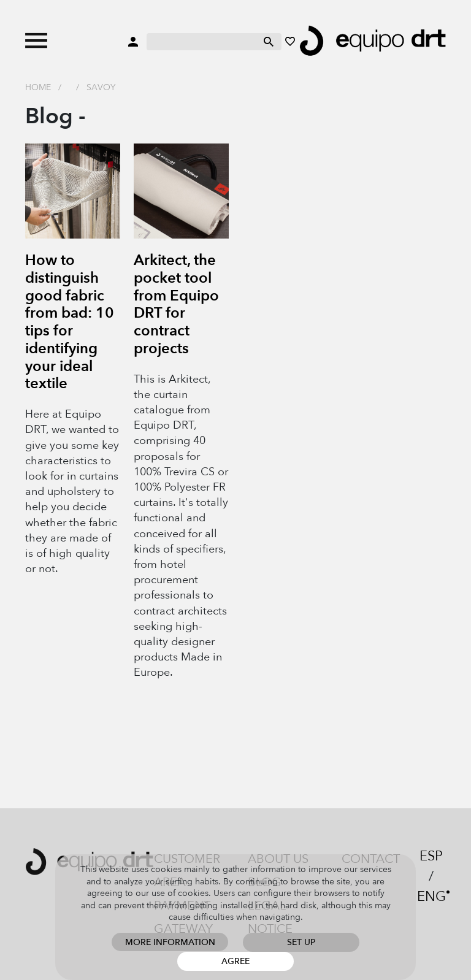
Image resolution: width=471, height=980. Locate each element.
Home (38, 87)
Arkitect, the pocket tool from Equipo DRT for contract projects (176, 304)
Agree (235, 961)
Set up (301, 942)
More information (170, 942)
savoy (101, 87)
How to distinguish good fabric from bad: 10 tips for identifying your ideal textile (70, 322)
